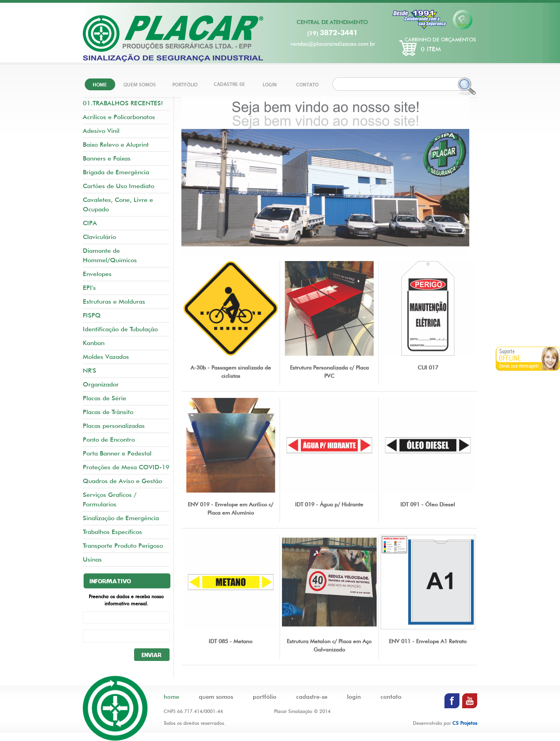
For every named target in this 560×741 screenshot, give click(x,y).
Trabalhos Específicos (112, 532)
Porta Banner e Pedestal (117, 453)
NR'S (90, 370)
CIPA (90, 223)
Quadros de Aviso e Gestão (122, 481)
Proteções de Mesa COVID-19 (126, 467)
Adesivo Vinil (101, 131)
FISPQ (92, 315)
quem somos (216, 697)
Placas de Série (105, 398)
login (354, 697)
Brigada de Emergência (116, 172)
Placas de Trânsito (108, 412)
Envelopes (97, 274)
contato (391, 697)
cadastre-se (312, 697)
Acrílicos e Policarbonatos (119, 117)
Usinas (92, 559)
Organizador (101, 384)
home (171, 697)
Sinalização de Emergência (121, 518)
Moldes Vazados (106, 357)
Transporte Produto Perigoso (123, 546)
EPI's (89, 288)
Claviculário (99, 237)
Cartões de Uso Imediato (119, 186)
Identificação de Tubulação (120, 329)
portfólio (265, 697)
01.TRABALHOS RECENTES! (123, 103)
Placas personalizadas (114, 426)
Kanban (94, 343)
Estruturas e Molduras (114, 301)
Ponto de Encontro (109, 440)
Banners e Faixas (107, 158)
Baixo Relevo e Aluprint (116, 145)
